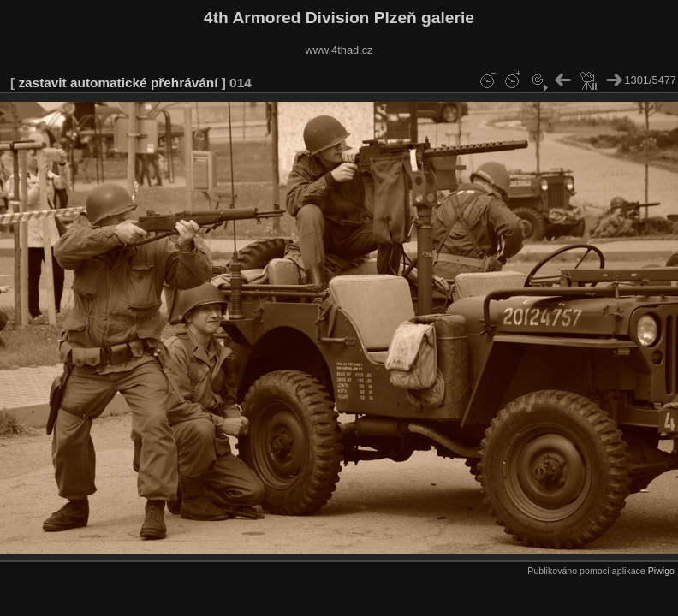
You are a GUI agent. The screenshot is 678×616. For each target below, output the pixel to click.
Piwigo (661, 571)
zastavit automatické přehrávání (118, 83)
